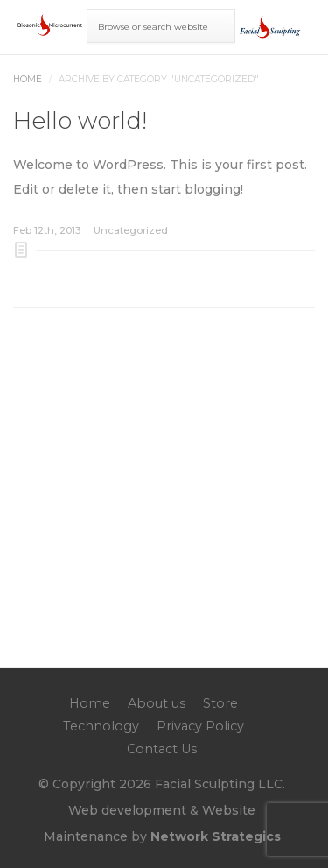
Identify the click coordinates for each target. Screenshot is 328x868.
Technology (101, 726)
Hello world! (80, 121)
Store (220, 703)
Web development (127, 810)
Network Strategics (216, 836)
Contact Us (162, 749)
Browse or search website (153, 27)
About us (157, 703)
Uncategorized (131, 230)
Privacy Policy (200, 726)
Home (28, 79)
